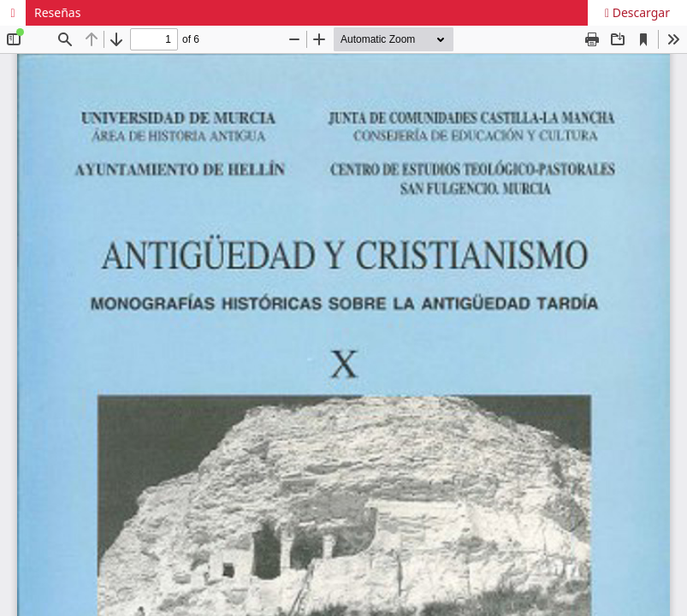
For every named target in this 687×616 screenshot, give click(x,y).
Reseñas (57, 12)
